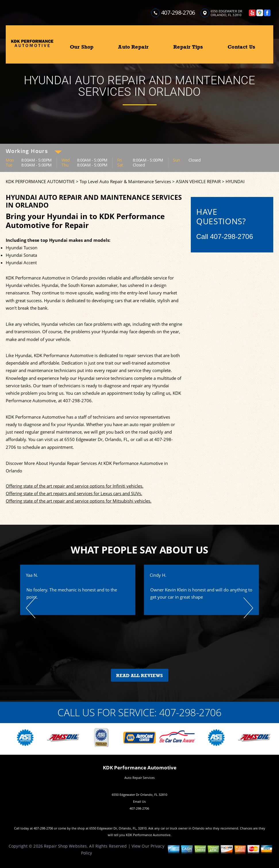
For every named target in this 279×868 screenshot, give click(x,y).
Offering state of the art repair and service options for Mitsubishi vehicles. (79, 501)
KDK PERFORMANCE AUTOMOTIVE (40, 181)
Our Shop (82, 47)
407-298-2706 (178, 13)
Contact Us (241, 47)
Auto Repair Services (139, 778)
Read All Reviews (139, 676)
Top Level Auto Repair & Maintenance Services (125, 181)
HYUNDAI (235, 181)
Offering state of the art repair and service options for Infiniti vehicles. (75, 486)
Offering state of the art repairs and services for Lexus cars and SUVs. (74, 493)
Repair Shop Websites (65, 846)
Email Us (139, 801)
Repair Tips (188, 47)
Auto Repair (133, 47)
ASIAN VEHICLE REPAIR (198, 181)
